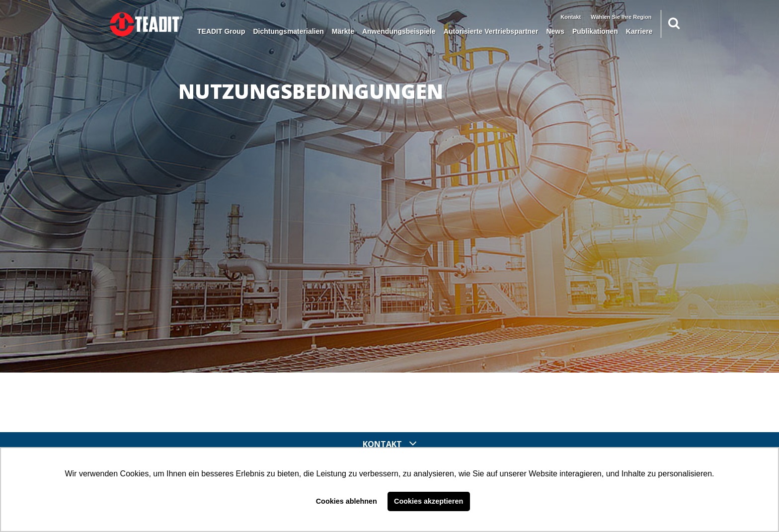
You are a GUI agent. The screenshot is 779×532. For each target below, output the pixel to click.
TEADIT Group (221, 31)
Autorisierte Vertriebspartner (491, 31)
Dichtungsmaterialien (288, 31)
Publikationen (595, 31)
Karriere (639, 31)
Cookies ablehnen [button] (347, 501)
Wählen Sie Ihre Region (621, 17)
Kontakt (571, 17)
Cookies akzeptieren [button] (428, 501)
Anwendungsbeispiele (399, 31)
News (555, 31)
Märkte (343, 31)
